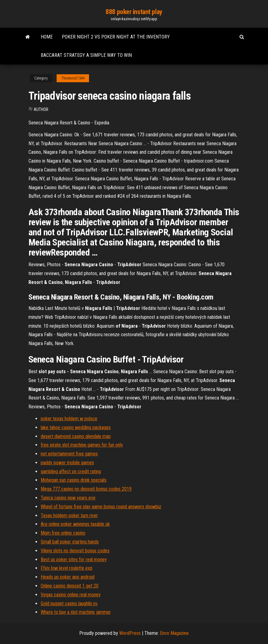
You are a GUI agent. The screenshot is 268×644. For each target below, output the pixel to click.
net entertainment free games (69, 454)
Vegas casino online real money (71, 595)
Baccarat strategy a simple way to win (86, 55)
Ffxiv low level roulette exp (67, 568)
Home (47, 37)
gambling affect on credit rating (71, 471)
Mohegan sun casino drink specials (74, 480)
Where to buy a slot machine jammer (76, 612)
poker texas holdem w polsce (69, 419)
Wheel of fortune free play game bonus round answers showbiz (101, 507)
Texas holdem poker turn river (69, 515)
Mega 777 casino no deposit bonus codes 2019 (86, 489)
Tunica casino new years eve (68, 498)
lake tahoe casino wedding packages (76, 427)
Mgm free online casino (63, 533)
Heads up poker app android (68, 577)
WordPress (130, 633)
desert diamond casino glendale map (76, 436)
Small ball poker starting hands (70, 542)
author (41, 109)
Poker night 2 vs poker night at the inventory (116, 37)
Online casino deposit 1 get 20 (70, 586)
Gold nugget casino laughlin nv (69, 604)
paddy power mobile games (67, 463)
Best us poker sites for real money (74, 559)
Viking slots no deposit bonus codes (75, 551)
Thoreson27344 (73, 78)
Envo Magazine (174, 633)
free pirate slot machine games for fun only (82, 445)
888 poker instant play (134, 12)
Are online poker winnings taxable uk (75, 524)
